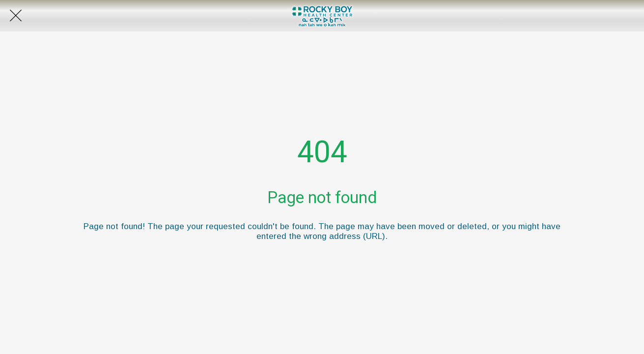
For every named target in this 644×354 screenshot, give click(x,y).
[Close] (16, 16)
